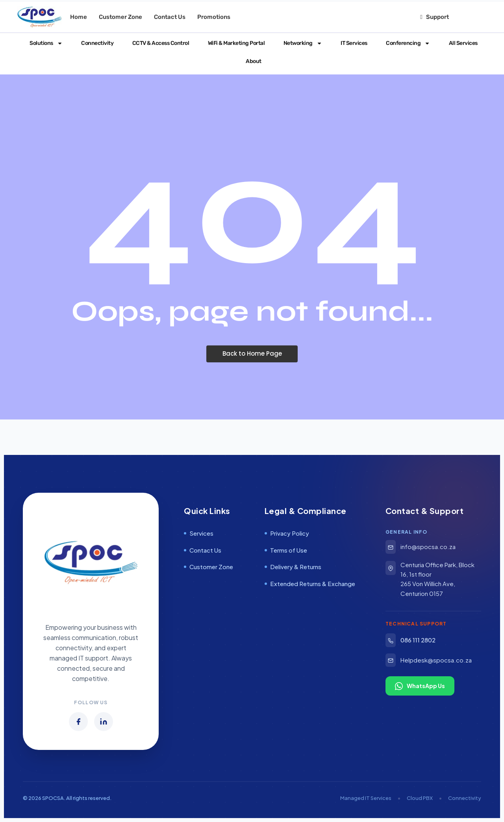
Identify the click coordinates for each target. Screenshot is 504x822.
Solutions (45, 43)
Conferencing (407, 43)
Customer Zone (120, 17)
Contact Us (170, 17)
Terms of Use (286, 550)
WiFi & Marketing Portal (235, 43)
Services (199, 533)
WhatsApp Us (420, 686)
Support (434, 17)
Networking (301, 43)
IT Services (353, 43)
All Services (462, 43)
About (252, 61)
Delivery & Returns (293, 567)
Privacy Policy (287, 533)
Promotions (214, 17)
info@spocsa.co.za (421, 547)
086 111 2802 (410, 640)
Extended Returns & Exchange (310, 584)
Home (79, 17)
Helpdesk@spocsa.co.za (429, 660)
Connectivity (96, 43)
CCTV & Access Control (159, 43)
